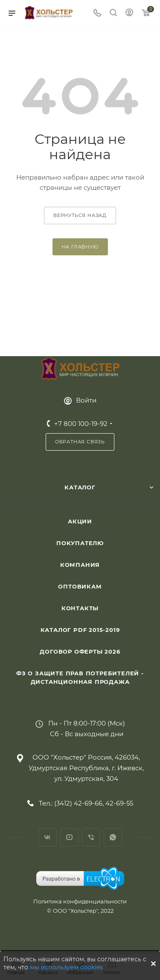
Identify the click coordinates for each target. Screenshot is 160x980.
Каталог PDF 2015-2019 (80, 630)
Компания (80, 565)
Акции (80, 521)
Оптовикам (80, 586)
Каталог (80, 487)
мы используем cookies (66, 967)
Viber (91, 837)
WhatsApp (113, 837)
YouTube (69, 837)
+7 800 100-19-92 (81, 424)
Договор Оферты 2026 (80, 651)
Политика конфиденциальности (80, 901)
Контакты (80, 608)
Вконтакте (48, 837)
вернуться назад (80, 215)
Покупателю (80, 543)
